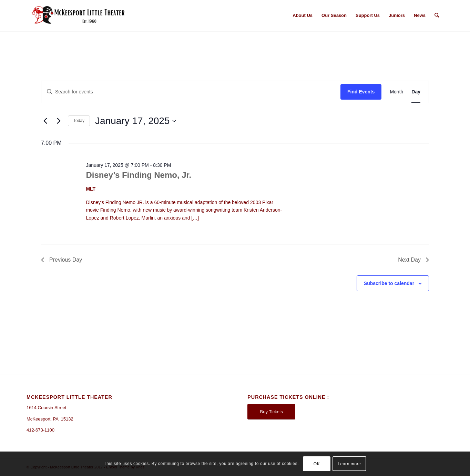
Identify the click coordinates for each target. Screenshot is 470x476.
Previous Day (62, 260)
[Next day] (59, 121)
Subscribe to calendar (389, 283)
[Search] (437, 16)
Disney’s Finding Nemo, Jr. (139, 175)
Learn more (349, 464)
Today (79, 121)
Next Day (413, 260)
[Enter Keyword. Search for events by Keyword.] (191, 92)
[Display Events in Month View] (396, 92)
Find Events (361, 92)
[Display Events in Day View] (416, 92)
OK (317, 464)
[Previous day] (45, 121)
